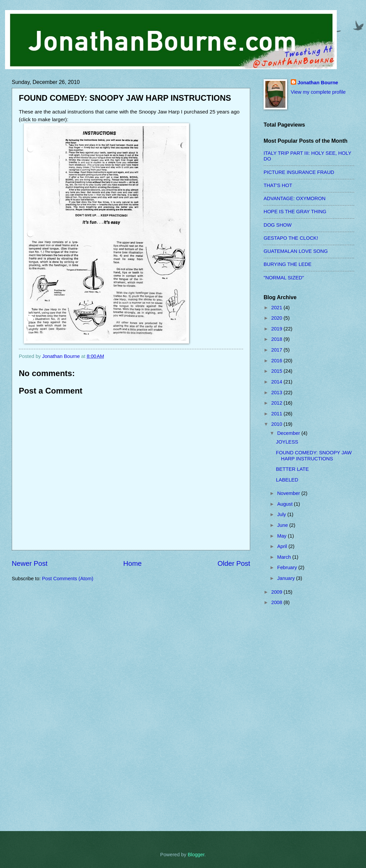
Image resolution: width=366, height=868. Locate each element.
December (289, 433)
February (288, 567)
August (285, 504)
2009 (278, 592)
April (283, 546)
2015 (278, 371)
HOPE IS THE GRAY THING (295, 212)
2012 (278, 403)
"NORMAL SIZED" (284, 278)
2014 (278, 382)
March (285, 557)
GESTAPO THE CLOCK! (291, 238)
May (282, 536)
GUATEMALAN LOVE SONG (296, 251)
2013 (278, 393)
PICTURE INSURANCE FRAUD (299, 172)
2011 (278, 414)
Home (132, 563)
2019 (278, 329)
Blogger (196, 855)
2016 (278, 361)
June (283, 525)
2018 (278, 339)
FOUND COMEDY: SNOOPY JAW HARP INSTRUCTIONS (314, 456)
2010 (278, 424)
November (289, 493)
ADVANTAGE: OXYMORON (294, 198)
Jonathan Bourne (318, 83)
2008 (278, 602)
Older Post (234, 563)
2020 (278, 318)
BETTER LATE (292, 469)
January (286, 578)
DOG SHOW (278, 225)
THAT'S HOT (278, 185)
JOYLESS (287, 442)
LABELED (287, 480)
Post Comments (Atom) (68, 579)
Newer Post (30, 563)
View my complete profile (318, 92)
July (282, 514)
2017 (278, 350)
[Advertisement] (290, 718)
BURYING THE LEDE (288, 264)
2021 (278, 308)
